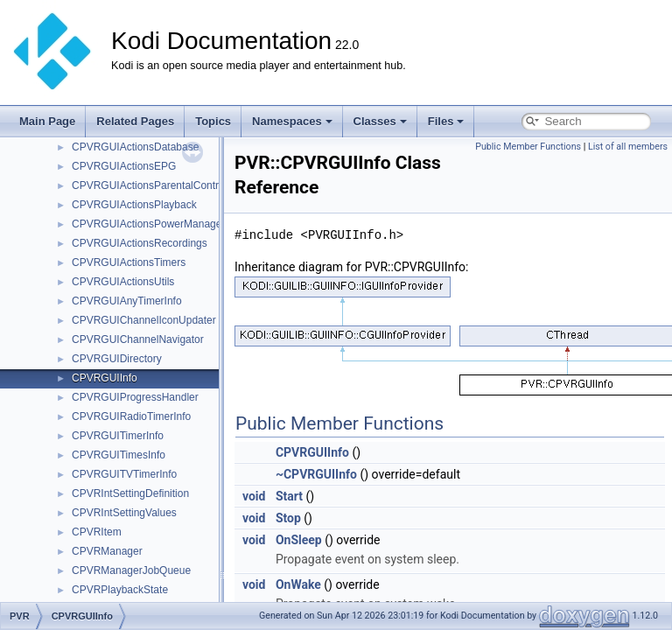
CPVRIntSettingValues (124, 513)
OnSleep (299, 540)
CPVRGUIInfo (105, 378)
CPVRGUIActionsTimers (129, 262)
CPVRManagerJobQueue (131, 570)
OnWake (298, 584)
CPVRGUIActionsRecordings (140, 243)
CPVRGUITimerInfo (118, 436)
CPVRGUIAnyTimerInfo (127, 301)
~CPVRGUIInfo (316, 474)
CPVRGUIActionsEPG (124, 166)
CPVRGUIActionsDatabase (135, 147)
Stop (288, 518)
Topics (213, 121)
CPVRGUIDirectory (117, 359)
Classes (380, 121)
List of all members (628, 147)
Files (446, 121)
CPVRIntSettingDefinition (130, 493)
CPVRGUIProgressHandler (135, 397)
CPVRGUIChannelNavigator (138, 339)
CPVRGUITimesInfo (119, 455)
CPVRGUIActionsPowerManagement (158, 224)
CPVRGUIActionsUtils (123, 282)
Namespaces (292, 121)
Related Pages (135, 121)
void (254, 496)
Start (289, 496)
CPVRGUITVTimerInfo (124, 474)
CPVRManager (107, 551)
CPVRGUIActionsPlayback (134, 205)
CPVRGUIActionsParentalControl (149, 185)
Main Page (47, 121)
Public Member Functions (528, 147)
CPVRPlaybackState (120, 590)
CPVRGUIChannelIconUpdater (144, 320)
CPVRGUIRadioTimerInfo (131, 416)
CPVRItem (97, 532)
